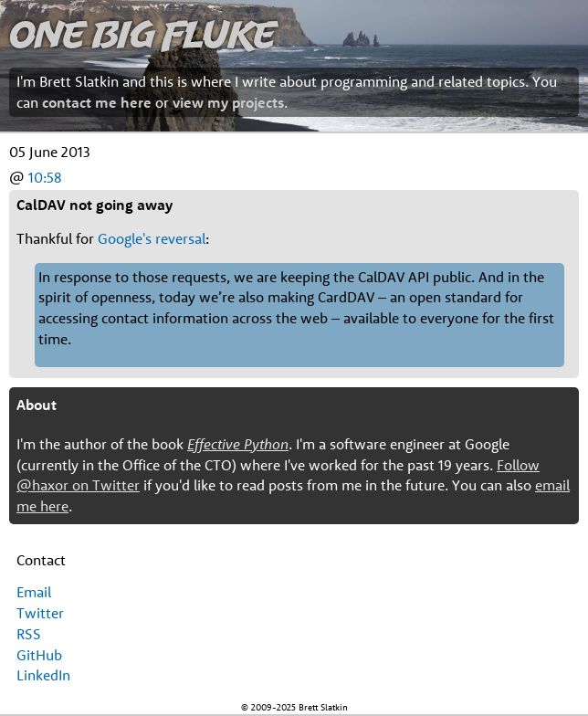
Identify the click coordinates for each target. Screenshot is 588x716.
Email (34, 592)
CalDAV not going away (94, 205)
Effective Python (238, 444)
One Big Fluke (142, 33)
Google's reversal (152, 238)
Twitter (40, 613)
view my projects (228, 102)
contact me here (97, 102)
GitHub (39, 655)
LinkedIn (43, 675)
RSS (29, 634)
